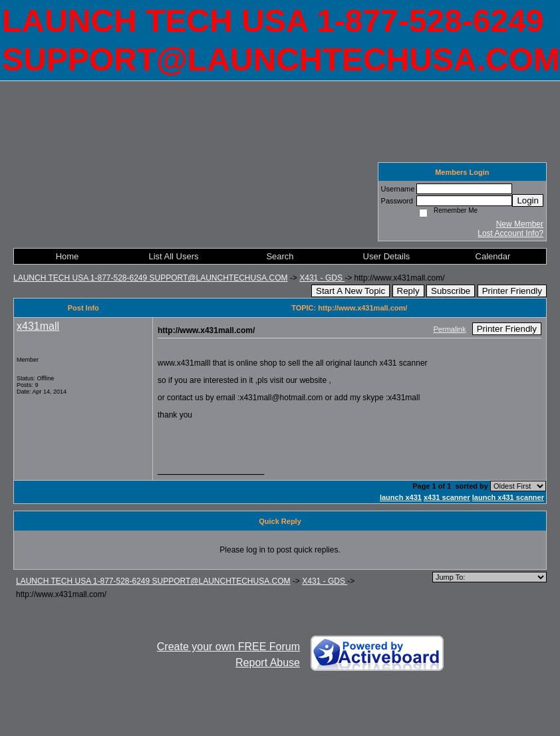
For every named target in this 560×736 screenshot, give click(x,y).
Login (528, 200)
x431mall (38, 326)
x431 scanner (447, 497)
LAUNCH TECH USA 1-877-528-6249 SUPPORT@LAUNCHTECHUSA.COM (151, 278)
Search (280, 256)
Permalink (450, 329)
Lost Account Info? (510, 233)
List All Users (173, 256)
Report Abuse (268, 663)
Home (68, 256)
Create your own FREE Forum (228, 647)
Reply (408, 291)
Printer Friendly (512, 291)
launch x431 (401, 497)
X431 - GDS (322, 278)
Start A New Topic (350, 291)
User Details (387, 256)
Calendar (493, 256)
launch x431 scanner (508, 497)
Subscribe (451, 291)
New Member (520, 224)
